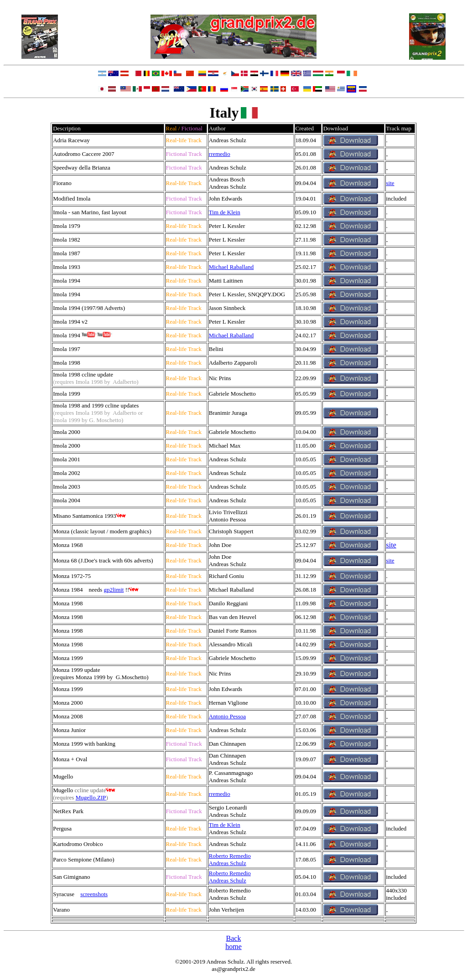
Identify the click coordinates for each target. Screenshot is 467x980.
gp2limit (114, 590)
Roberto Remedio (230, 856)
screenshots (94, 894)
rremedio (220, 154)
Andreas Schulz (228, 863)
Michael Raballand (231, 267)
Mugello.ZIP (91, 797)
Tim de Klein (225, 212)
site (390, 183)
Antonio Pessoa (227, 716)
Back (234, 938)
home (233, 946)
